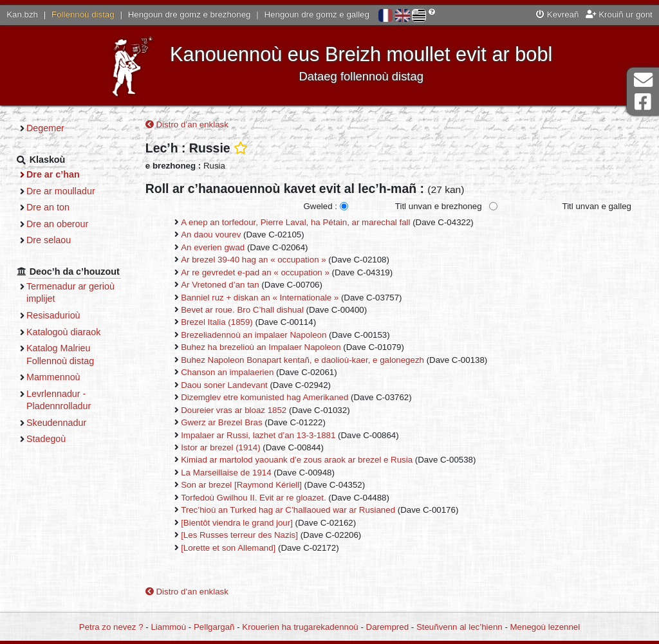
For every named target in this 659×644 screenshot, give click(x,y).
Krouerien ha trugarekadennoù (300, 627)
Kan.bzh (22, 14)
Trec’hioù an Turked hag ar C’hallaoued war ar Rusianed (288, 510)
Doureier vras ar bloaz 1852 (234, 410)
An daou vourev (211, 235)
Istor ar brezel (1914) (220, 447)
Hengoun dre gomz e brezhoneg (190, 14)
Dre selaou (49, 240)
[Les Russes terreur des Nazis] (239, 535)
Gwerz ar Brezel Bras (221, 422)
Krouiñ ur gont (619, 14)
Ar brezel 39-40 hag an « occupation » (253, 260)
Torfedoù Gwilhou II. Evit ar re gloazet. (253, 498)
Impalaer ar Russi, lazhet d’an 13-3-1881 (258, 435)
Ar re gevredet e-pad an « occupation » (255, 272)
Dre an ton (48, 207)
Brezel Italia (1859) (217, 322)
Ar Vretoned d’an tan (220, 285)
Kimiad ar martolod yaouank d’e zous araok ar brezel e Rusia (297, 460)
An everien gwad (213, 247)
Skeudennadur (56, 423)
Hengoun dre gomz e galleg (317, 14)
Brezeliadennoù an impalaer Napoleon (254, 335)
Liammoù (168, 627)
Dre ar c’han (53, 174)
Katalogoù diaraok (64, 332)
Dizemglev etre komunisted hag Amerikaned (265, 397)
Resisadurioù (53, 315)
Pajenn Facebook (643, 102)
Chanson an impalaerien (227, 372)
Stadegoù (46, 439)
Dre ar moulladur (61, 191)
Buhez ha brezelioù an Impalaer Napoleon (261, 347)
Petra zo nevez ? (111, 627)
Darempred (388, 627)
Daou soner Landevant (224, 385)
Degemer (45, 128)
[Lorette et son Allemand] (228, 548)
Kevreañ (557, 14)
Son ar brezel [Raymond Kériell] (241, 485)
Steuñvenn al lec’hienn (459, 627)
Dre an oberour (57, 224)
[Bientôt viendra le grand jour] (237, 523)
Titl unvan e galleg (597, 206)
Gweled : (320, 206)
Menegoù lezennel (545, 627)
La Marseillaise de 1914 (226, 473)
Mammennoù (53, 377)
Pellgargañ (214, 627)
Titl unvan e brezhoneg (439, 206)
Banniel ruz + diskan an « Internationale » (260, 298)
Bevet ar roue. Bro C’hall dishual (242, 310)
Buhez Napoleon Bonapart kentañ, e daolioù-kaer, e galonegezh (302, 360)
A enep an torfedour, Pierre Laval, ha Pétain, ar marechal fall (295, 222)
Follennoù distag (83, 14)
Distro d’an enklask (187, 124)
